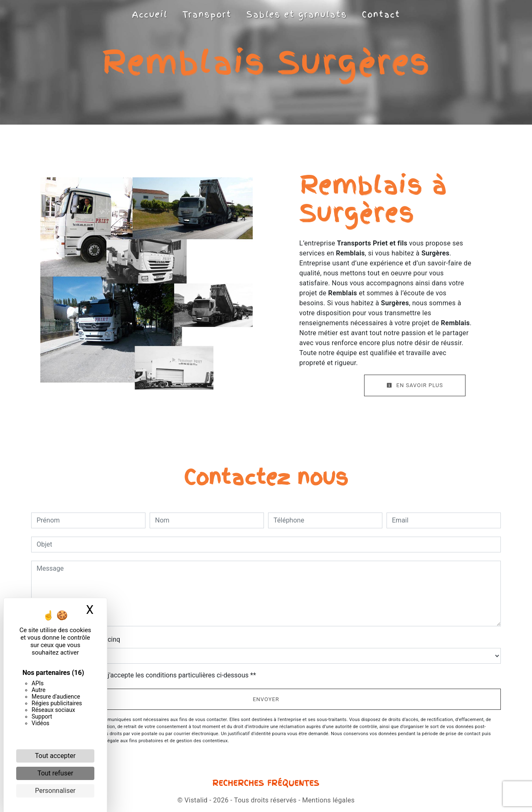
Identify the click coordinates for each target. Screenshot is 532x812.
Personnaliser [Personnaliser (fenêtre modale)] (55, 791)
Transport (207, 15)
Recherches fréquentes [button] (266, 783)
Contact (381, 15)
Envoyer (266, 699)
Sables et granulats (297, 15)
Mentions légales (328, 800)
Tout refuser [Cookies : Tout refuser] (55, 773)
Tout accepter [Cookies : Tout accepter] (55, 756)
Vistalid (196, 800)
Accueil (150, 15)
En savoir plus (415, 385)
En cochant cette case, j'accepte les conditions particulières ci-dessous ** (148, 675)
